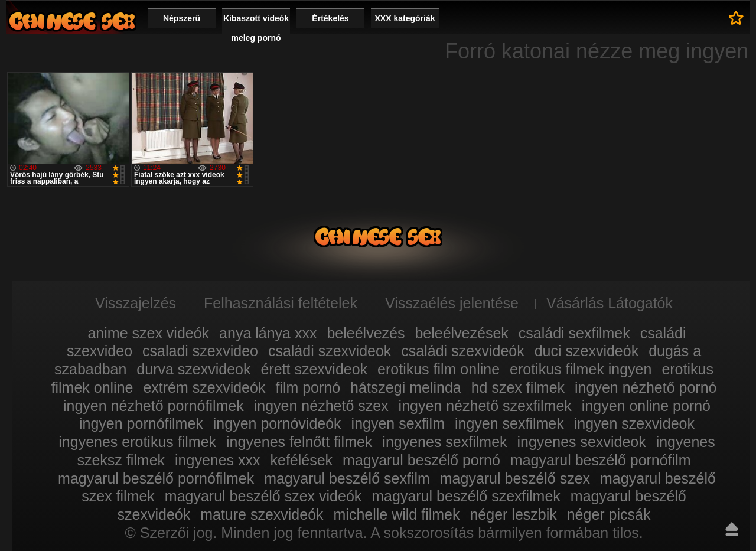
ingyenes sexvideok (582, 442)
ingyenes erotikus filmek (137, 442)
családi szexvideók (462, 351)
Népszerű (182, 18)
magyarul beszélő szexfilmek (466, 496)
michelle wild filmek (397, 514)
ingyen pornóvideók (277, 423)
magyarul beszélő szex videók (263, 496)
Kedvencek (736, 18)
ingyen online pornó (646, 406)
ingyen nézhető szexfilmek (485, 406)
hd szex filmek (518, 387)
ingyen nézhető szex (321, 406)
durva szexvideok (193, 369)
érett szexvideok (314, 369)
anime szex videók (148, 333)
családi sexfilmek (574, 333)
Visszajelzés (136, 303)
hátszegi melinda (406, 387)
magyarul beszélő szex (515, 478)
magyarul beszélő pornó (421, 460)
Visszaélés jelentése (452, 303)
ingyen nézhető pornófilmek (154, 406)
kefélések (302, 460)
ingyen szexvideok (634, 423)
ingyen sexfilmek (509, 423)
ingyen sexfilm (398, 423)
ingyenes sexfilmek (444, 442)
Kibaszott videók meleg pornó (256, 28)
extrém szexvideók (204, 387)
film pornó (308, 387)
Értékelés (330, 18)
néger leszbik (513, 514)
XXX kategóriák (405, 18)
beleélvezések (461, 333)
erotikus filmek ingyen (581, 369)
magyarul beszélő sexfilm (347, 478)
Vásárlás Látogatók (610, 303)
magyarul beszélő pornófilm (601, 460)
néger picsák (609, 514)
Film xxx (72, 21)
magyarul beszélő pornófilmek (156, 478)
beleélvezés (366, 333)
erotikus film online (439, 369)
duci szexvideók (586, 351)
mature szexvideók (262, 514)
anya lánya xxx (268, 333)
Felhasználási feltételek (281, 303)
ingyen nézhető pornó (646, 387)
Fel (732, 529)
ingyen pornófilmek (141, 423)
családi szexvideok (330, 351)
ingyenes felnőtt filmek (299, 442)
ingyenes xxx (218, 460)
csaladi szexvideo (200, 351)
